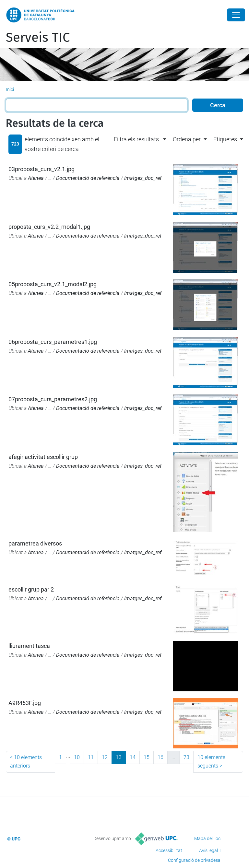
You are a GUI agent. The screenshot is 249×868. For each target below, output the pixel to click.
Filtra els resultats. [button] (137, 139)
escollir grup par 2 (31, 589)
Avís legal (208, 850)
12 (105, 757)
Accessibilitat (169, 850)
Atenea (36, 178)
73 (186, 757)
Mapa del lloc (207, 839)
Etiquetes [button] (225, 139)
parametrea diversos (35, 543)
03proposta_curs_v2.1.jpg (41, 169)
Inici (10, 89)
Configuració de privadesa (194, 860)
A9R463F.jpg (25, 703)
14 (133, 757)
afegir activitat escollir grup (43, 457)
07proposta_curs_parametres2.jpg (53, 399)
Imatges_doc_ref (143, 178)
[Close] (236, 15)
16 (160, 757)
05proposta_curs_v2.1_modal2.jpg (53, 284)
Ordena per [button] (187, 139)
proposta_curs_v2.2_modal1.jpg (49, 227)
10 (77, 757)
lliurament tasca (29, 646)
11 (91, 757)
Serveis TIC (38, 38)
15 (147, 757)
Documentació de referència (88, 178)
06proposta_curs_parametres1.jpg (53, 342)
